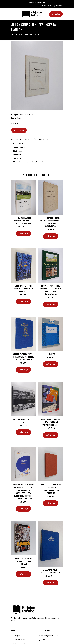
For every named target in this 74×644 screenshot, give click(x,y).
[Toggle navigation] (14, 14)
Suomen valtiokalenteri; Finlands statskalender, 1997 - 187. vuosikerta (23, 357)
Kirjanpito (51, 354)
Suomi (44, 6)
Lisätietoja (19, 130)
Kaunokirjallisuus (22, 640)
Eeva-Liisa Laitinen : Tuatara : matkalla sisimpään (23, 561)
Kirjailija (18, 635)
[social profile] (44, 3)
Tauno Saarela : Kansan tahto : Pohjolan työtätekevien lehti (51, 422)
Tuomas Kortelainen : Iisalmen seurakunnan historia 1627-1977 (23, 221)
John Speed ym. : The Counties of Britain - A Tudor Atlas (23, 289)
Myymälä (56, 14)
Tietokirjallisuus (27, 115)
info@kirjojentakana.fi (55, 6)
